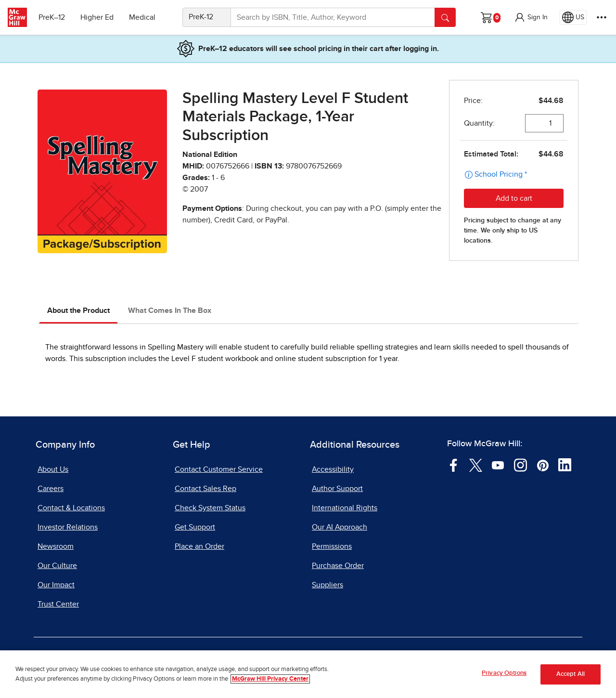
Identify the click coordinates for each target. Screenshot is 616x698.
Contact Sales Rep (205, 489)
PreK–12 (52, 17)
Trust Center (58, 604)
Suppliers (327, 585)
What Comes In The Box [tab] (170, 310)
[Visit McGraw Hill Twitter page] (476, 465)
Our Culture (57, 566)
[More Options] (602, 17)
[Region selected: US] (573, 17)
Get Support (195, 527)
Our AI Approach (340, 527)
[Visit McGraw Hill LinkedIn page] (565, 465)
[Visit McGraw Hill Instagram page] (520, 465)
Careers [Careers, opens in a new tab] (51, 489)
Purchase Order (338, 566)
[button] (531, 17)
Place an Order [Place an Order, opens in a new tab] (199, 546)
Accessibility (333, 469)
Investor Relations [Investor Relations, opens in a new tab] (68, 527)
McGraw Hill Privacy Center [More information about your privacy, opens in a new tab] (270, 679)
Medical (142, 17)
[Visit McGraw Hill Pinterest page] (543, 465)
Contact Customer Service (219, 469)
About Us (53, 469)
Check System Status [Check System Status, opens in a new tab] (210, 508)
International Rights (345, 508)
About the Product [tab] (78, 310)
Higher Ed (97, 17)
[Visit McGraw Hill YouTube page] (498, 465)
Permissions (332, 546)
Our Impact (56, 585)
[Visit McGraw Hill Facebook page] (454, 465)
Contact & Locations (71, 508)
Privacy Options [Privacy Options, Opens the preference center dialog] (504, 673)
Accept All (571, 674)
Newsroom (56, 546)
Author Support (337, 489)
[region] (308, 674)
